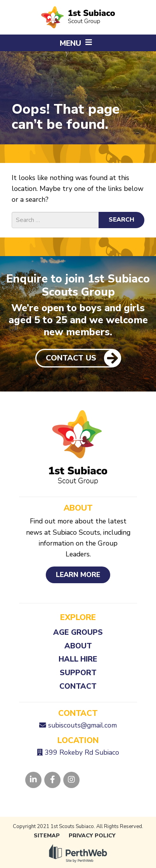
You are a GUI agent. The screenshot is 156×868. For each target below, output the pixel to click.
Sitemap (47, 836)
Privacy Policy (92, 836)
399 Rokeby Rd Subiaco (82, 752)
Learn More (78, 575)
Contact (78, 686)
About (78, 646)
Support (78, 673)
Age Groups (78, 632)
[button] (78, 43)
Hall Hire (78, 659)
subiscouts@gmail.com (82, 725)
